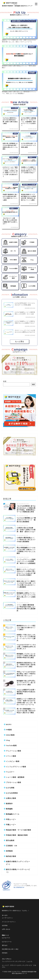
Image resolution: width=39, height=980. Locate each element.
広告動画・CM (12, 846)
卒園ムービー (11, 825)
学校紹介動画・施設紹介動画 (17, 835)
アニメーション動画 (14, 751)
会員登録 (5, 926)
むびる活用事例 (12, 793)
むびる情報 (10, 788)
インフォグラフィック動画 (16, 767)
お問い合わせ (6, 929)
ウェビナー (10, 772)
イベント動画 (11, 756)
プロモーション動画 (14, 782)
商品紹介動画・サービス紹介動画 (19, 830)
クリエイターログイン (9, 922)
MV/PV (9, 724)
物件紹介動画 (11, 856)
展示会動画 (10, 840)
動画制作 (9, 804)
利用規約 (5, 953)
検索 (5, 381)
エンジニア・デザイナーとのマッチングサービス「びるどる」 (19, 966)
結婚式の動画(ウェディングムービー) (18, 863)
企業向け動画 (11, 798)
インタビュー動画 (13, 761)
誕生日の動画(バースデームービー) (18, 871)
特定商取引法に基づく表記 (10, 949)
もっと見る (19, 342)
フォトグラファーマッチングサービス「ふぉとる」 (18, 961)
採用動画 (9, 851)
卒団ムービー (11, 819)
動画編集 (9, 809)
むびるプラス (6, 938)
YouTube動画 (11, 745)
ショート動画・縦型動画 (15, 777)
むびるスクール (7, 942)
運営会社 (5, 945)
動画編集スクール (13, 814)
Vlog (8, 740)
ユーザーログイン (7, 918)
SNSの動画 (10, 735)
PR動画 (9, 730)
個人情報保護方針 (19, 887)
